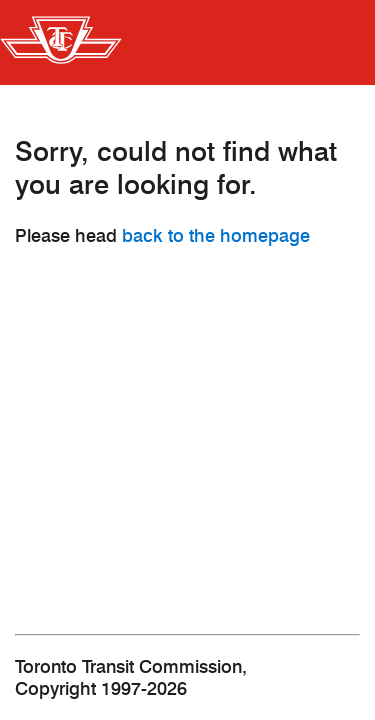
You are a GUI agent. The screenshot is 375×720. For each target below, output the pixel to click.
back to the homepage (216, 236)
